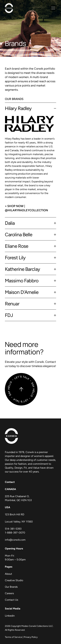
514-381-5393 (13, 529)
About (8, 574)
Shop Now (15, 206)
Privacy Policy (31, 637)
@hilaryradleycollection (26, 210)
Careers (9, 593)
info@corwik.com (15, 540)
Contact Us (11, 600)
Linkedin (10, 616)
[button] (53, 8)
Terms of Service (14, 637)
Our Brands (11, 587)
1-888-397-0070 (15, 533)
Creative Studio (14, 580)
